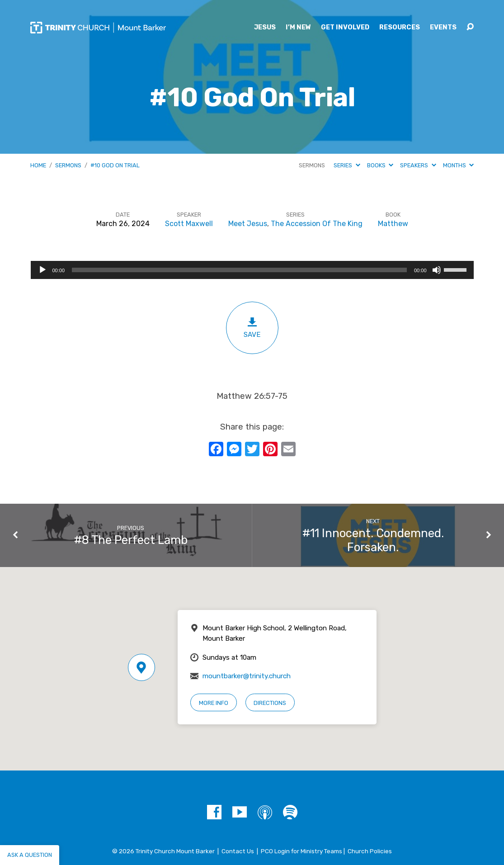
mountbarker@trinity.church (247, 676)
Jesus (265, 28)
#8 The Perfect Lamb (131, 540)
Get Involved (345, 28)
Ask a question (30, 855)
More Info (214, 703)
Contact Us (238, 851)
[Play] (42, 270)
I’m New (298, 28)
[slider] (239, 270)
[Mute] (437, 270)
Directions (270, 703)
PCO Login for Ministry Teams (301, 851)
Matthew (393, 224)
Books (380, 165)
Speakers (418, 165)
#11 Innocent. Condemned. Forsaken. (373, 540)
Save (252, 328)
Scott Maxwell (189, 224)
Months (458, 165)
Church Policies (370, 851)
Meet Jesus (248, 224)
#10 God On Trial (115, 165)
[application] (252, 270)
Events (443, 28)
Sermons (68, 165)
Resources (400, 28)
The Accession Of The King (317, 224)
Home (38, 165)
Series (347, 165)
